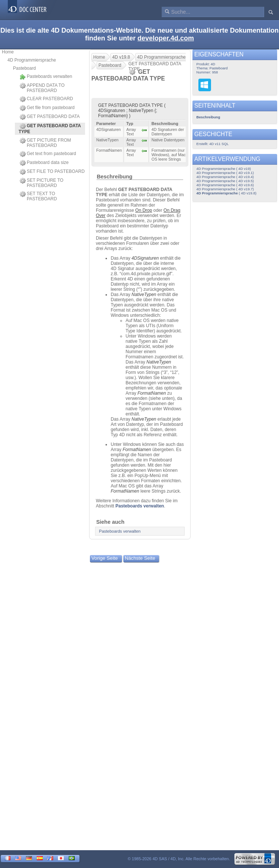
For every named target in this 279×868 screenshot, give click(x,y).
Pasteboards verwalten (46, 77)
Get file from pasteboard (47, 108)
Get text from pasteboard (48, 154)
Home (8, 52)
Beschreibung (114, 177)
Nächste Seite (140, 558)
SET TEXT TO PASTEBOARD (38, 196)
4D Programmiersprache (32, 60)
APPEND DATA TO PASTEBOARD (42, 88)
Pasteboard (24, 68)
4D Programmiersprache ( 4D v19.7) (225, 189)
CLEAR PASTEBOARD (46, 99)
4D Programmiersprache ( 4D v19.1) (225, 173)
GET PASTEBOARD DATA (50, 117)
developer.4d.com (166, 38)
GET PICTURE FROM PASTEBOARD (45, 143)
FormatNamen (152, 393)
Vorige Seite (105, 558)
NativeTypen (144, 295)
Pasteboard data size (44, 163)
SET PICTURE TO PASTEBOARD (42, 183)
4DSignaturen (145, 258)
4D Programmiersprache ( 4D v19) (224, 169)
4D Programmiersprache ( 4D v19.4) (225, 177)
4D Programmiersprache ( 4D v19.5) (225, 181)
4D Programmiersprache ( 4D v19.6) (225, 185)
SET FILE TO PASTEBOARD (52, 172)
